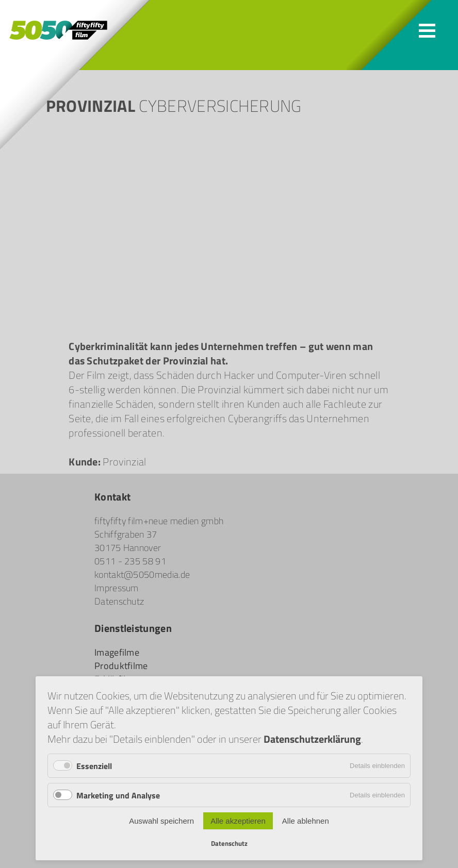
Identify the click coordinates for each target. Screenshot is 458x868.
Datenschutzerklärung (312, 739)
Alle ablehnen (306, 821)
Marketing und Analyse (118, 795)
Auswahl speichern (161, 821)
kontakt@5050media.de (142, 574)
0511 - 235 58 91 (130, 561)
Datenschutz (119, 601)
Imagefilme (117, 652)
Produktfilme (121, 665)
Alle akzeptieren (238, 821)
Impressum (117, 588)
